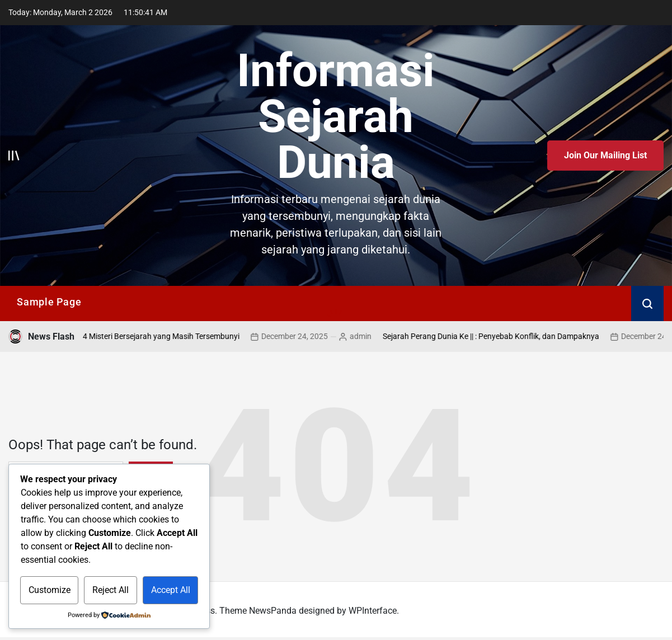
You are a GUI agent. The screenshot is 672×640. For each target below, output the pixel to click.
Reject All (111, 590)
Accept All (171, 590)
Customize (50, 590)
